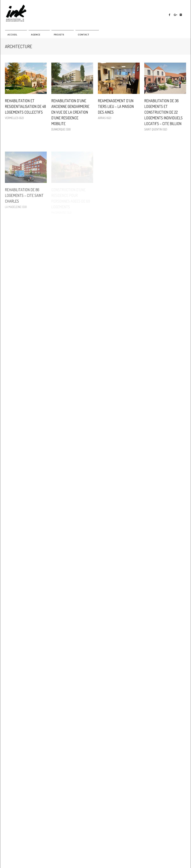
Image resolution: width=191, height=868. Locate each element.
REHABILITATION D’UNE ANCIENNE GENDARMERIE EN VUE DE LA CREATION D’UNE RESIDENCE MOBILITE (70, 112)
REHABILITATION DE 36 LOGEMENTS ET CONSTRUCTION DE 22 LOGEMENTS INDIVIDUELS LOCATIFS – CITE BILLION (163, 112)
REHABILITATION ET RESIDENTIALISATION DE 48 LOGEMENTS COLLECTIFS (25, 106)
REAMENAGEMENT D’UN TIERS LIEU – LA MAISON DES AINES (116, 106)
